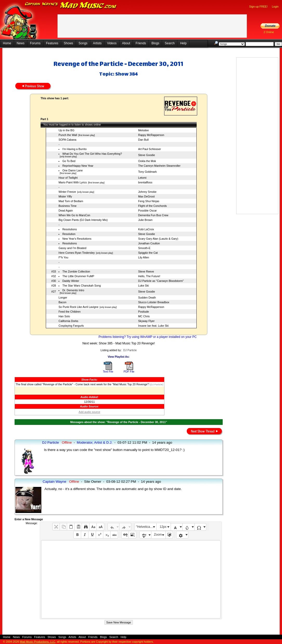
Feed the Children (70, 312)
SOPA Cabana (68, 140)
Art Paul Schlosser (150, 149)
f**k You (63, 257)
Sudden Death (147, 298)
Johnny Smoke (147, 192)
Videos (112, 43)
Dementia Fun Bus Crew (153, 215)
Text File (108, 371)
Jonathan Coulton (149, 243)
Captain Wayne (55, 482)
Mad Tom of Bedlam (71, 201)
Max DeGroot (146, 196)
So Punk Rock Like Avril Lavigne (78, 307)
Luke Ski (143, 286)
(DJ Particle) (156, 385)
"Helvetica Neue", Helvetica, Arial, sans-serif (146, 527)
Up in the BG (66, 130)
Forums (35, 43)
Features (52, 43)
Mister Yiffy (65, 196)
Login (275, 7)
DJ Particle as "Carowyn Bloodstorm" (161, 281)
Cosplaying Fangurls (71, 326)
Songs (83, 43)
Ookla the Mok (147, 161)
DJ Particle (130, 350)
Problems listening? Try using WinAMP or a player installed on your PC (148, 337)
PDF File (129, 371)
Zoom (158, 535)
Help (183, 43)
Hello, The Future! (149, 276)
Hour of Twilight (68, 178)
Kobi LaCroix (146, 229)
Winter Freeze (67, 192)
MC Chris (144, 316)
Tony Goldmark (148, 172)
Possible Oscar (148, 210)
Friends (141, 43)
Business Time (68, 206)
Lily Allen (144, 257)
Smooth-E (144, 248)
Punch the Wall (68, 135)
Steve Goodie (147, 155)
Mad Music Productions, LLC (37, 642)
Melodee (143, 130)
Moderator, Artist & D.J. (95, 442)
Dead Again (66, 210)
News (21, 43)
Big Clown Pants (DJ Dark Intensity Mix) (83, 220)
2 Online (269, 32)
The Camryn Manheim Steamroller (159, 166)
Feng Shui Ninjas (149, 201)
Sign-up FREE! (258, 7)
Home (7, 43)
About (126, 43)
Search (170, 43)
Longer (63, 298)
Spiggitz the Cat (148, 253)
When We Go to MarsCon (74, 215)
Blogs (155, 43)
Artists (97, 43)
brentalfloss (145, 182)
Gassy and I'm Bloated (72, 248)
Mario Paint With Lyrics (73, 182)
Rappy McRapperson (151, 135)
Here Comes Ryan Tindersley (77, 253)
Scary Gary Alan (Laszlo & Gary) (158, 239)
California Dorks (68, 321)
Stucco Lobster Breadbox (154, 302)
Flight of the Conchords (152, 206)
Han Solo (64, 316)
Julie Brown (145, 220)
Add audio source (89, 412)
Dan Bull (143, 140)
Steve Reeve (146, 271)
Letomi (142, 178)
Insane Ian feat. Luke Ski (153, 326)
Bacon (62, 302)
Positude (143, 312)
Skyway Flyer (146, 321)
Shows (68, 43)
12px (163, 527)
